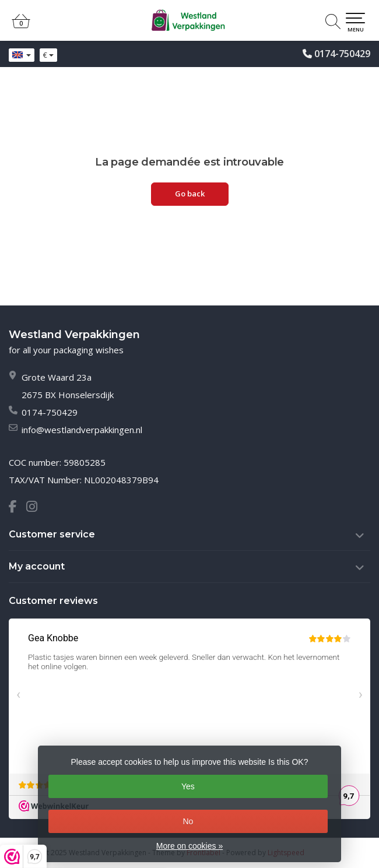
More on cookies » (189, 846)
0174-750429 (342, 54)
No (188, 821)
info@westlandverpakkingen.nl (82, 430)
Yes (188, 786)
